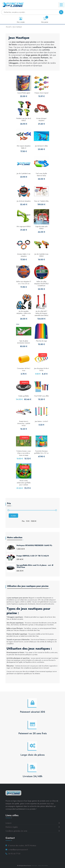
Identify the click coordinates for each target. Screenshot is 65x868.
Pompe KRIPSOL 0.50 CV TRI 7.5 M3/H (33, 556)
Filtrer (13, 516)
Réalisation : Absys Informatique (40, 866)
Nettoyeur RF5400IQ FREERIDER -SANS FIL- (35, 545)
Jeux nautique (17, 27)
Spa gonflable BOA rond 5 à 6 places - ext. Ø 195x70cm (35, 566)
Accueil (8, 27)
